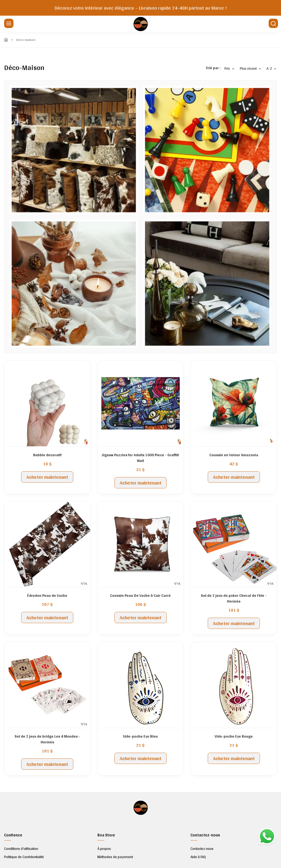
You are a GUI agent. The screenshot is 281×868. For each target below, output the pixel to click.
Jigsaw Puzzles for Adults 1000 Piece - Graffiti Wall (140, 458)
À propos (104, 849)
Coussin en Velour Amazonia (234, 455)
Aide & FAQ (198, 857)
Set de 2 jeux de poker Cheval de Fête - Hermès (234, 598)
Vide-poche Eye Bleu (140, 736)
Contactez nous (202, 849)
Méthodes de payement (115, 857)
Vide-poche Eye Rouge (234, 736)
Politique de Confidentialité (24, 857)
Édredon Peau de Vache (47, 596)
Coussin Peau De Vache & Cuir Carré (140, 596)
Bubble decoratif (47, 455)
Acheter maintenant (47, 477)
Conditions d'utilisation (21, 849)
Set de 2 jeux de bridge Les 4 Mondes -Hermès (47, 739)
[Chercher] (273, 24)
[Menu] (8, 24)
